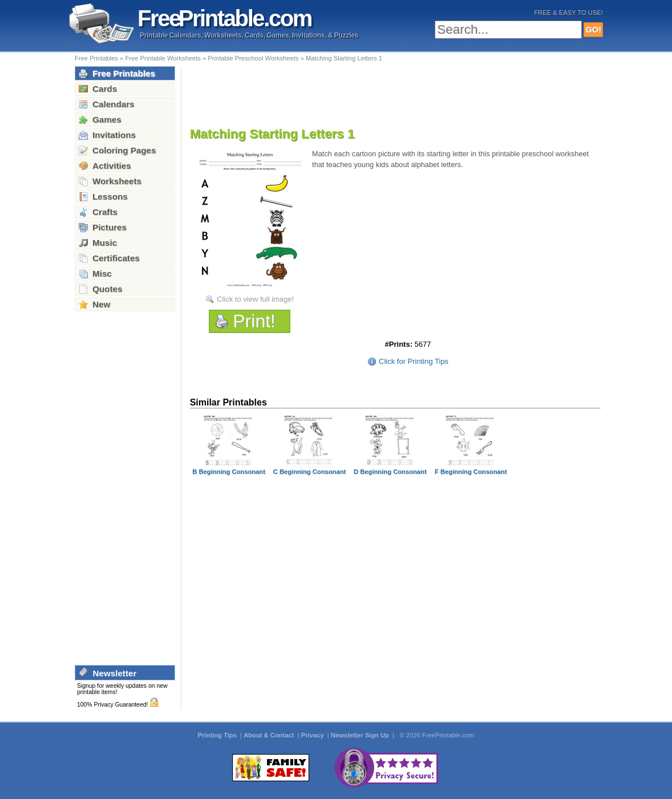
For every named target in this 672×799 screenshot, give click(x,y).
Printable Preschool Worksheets (253, 58)
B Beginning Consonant (229, 472)
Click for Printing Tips (414, 361)
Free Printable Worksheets (163, 58)
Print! (254, 321)
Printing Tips (218, 735)
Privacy (313, 735)
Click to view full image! (255, 299)
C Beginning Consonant (310, 472)
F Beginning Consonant (471, 472)
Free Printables (96, 58)
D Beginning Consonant (390, 472)
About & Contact (270, 735)
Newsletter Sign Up (361, 735)
